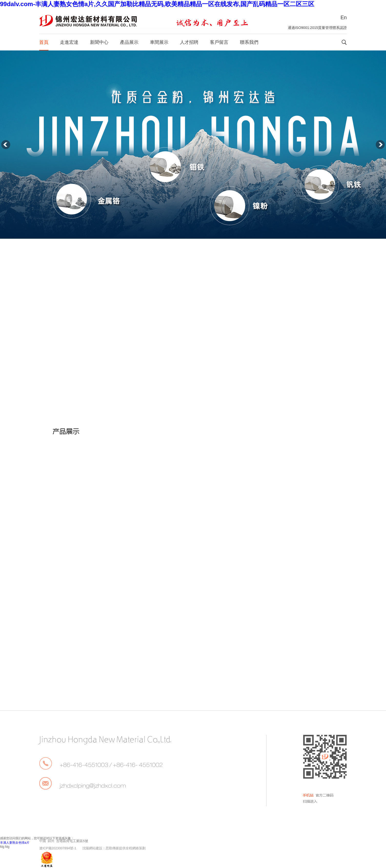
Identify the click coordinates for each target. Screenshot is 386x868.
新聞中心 (99, 42)
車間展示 (159, 42)
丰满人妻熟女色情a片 (15, 843)
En (344, 17)
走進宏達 (69, 42)
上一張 (6, 145)
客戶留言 (219, 42)
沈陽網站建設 (92, 848)
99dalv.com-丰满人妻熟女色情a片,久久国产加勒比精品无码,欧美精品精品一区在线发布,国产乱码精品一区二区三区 (157, 4)
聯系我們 (249, 42)
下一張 (380, 145)
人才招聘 (189, 42)
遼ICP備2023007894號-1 (58, 848)
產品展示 (129, 42)
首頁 (44, 42)
